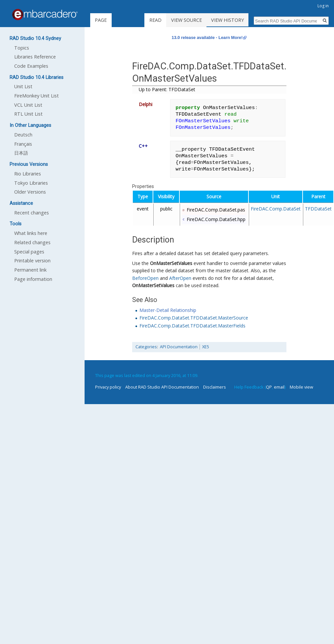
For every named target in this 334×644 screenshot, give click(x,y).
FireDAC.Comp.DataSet (276, 209)
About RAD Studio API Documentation (162, 387)
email (279, 387)
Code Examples (31, 66)
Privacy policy (108, 387)
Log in (323, 6)
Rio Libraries (28, 174)
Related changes (32, 242)
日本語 (21, 153)
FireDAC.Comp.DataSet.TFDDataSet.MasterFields (192, 326)
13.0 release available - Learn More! (207, 38)
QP (269, 387)
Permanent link (30, 270)
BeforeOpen (145, 278)
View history (234, 20)
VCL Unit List (28, 105)
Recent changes (32, 213)
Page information (33, 279)
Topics (22, 48)
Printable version (32, 261)
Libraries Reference (35, 57)
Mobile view (301, 387)
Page (101, 20)
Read (162, 20)
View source (192, 20)
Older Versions (30, 192)
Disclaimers (215, 387)
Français (23, 144)
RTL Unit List (28, 114)
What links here (31, 233)
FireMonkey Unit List (37, 96)
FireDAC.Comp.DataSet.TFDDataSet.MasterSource (194, 318)
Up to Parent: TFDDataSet (167, 89)
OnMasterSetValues (171, 263)
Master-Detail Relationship (168, 310)
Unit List (23, 86)
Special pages (29, 252)
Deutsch (23, 135)
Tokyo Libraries (31, 183)
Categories (146, 347)
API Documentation (179, 347)
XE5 (206, 347)
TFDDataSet (318, 209)
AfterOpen (180, 278)
